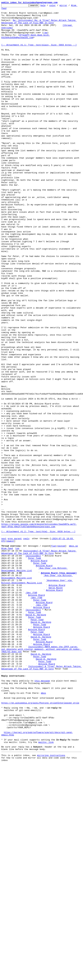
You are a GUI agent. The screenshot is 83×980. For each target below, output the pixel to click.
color (58, 6)
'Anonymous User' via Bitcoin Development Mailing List (37, 696)
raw (45, 38)
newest (10, 648)
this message (42, 814)
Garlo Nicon (56, 704)
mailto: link (46, 888)
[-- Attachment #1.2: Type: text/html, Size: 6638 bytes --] (38, 637)
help (48, 6)
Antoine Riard (39, 671)
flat (54, 653)
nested (61, 653)
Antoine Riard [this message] (59, 686)
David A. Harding (36, 736)
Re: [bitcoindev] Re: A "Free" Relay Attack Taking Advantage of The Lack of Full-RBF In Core (39, 25)
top (17, 656)
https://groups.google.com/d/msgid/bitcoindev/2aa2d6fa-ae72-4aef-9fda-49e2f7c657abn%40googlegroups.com (39, 630)
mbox (43, 829)
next (4, 645)
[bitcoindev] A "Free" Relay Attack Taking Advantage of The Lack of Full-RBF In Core (39, 661)
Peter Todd (35, 668)
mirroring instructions (51, 903)
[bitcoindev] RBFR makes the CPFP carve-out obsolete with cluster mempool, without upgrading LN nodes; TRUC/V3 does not (41, 777)
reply (26, 645)
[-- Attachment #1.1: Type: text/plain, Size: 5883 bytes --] (39, 53)
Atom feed (7, 656)
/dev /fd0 (31, 709)
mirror (69, 6)
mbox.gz (73, 653)
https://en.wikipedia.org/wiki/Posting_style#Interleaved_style (40, 841)
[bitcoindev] (33, 665)
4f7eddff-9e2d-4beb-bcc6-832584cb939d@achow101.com (26, 43)
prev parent (15, 645)
